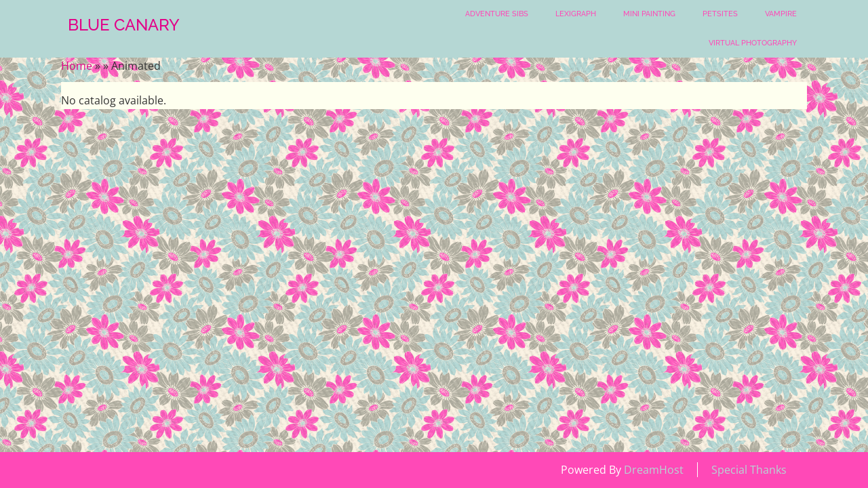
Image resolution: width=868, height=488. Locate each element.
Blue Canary (124, 25)
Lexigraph (576, 14)
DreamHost (654, 470)
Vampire (781, 14)
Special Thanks (749, 470)
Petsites (720, 14)
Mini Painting (649, 14)
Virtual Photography (753, 43)
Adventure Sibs (497, 14)
